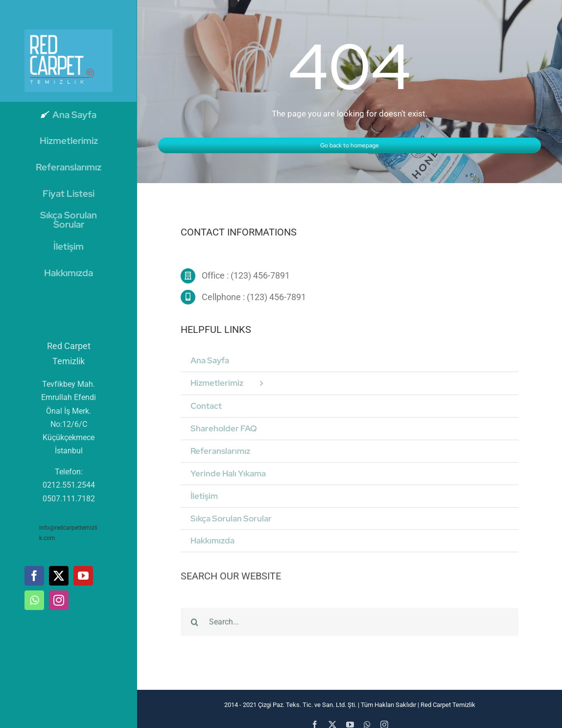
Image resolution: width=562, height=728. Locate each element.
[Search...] (350, 626)
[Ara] (195, 626)
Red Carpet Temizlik (447, 705)
